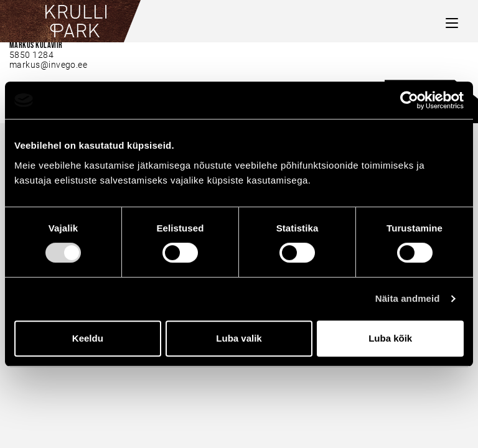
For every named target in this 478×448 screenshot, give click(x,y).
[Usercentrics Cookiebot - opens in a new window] (409, 100)
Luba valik (239, 338)
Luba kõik (390, 338)
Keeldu (88, 338)
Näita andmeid (408, 298)
